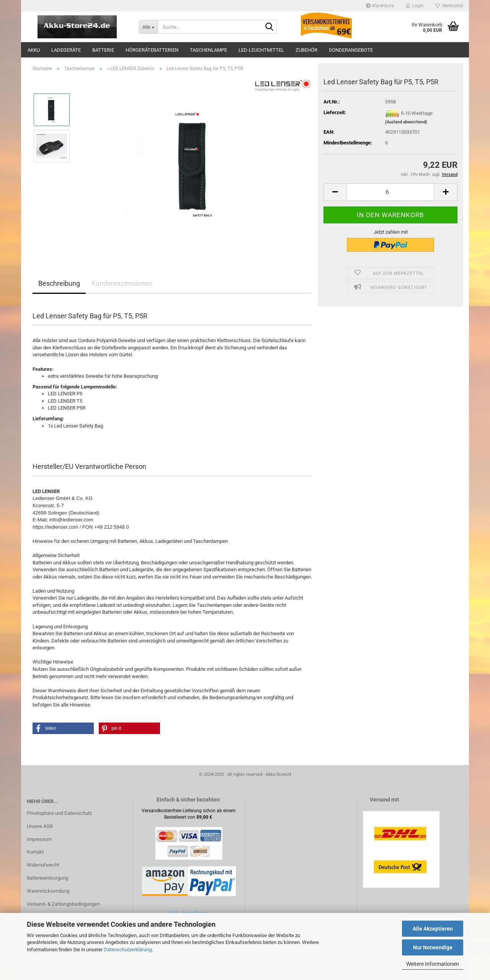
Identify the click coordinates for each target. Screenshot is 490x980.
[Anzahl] (390, 192)
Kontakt (35, 852)
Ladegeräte (66, 50)
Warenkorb (380, 6)
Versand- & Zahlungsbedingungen (63, 904)
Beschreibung (59, 283)
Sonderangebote (351, 50)
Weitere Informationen (433, 964)
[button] (335, 192)
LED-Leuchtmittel (261, 50)
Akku (34, 50)
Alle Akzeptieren (433, 929)
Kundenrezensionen (122, 283)
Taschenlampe (208, 50)
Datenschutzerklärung (128, 950)
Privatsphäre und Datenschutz (59, 813)
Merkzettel (449, 6)
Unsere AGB (40, 826)
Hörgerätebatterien (152, 50)
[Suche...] (148, 27)
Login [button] (415, 6)
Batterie (103, 50)
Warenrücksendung (48, 891)
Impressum (39, 839)
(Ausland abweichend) (406, 122)
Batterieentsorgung (47, 878)
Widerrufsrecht (43, 865)
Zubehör (306, 50)
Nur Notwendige (433, 947)
